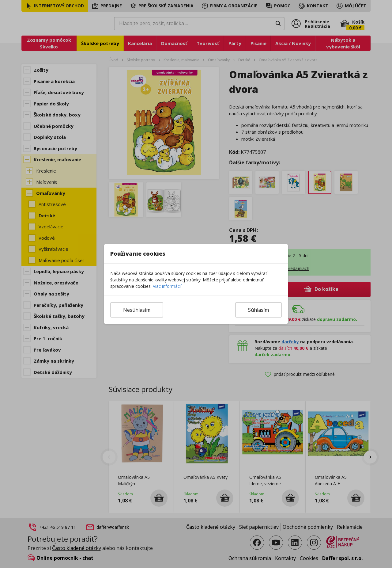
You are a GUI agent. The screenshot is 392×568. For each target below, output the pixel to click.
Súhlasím (258, 310)
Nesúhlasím (137, 310)
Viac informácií (167, 286)
